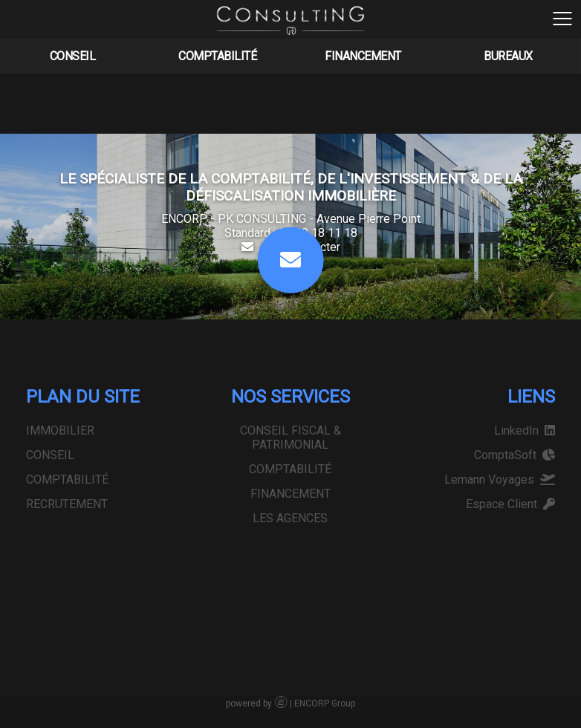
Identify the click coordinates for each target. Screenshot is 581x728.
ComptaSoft (515, 455)
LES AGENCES (494, 54)
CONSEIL (50, 455)
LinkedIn (525, 430)
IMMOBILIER (60, 430)
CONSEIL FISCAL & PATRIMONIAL (82, 54)
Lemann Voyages (500, 480)
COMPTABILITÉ (206, 54)
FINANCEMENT (351, 54)
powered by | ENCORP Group (290, 703)
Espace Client (510, 504)
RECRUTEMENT (67, 504)
